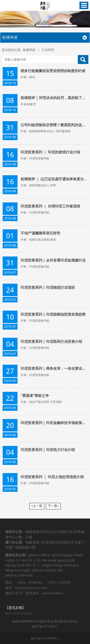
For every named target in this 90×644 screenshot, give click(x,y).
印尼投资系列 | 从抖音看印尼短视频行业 (53, 260)
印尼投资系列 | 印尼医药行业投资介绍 (51, 341)
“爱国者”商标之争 (35, 395)
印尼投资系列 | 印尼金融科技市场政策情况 (55, 423)
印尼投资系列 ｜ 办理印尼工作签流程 (50, 206)
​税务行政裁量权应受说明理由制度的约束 (53, 71)
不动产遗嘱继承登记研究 (40, 233)
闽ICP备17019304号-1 (45, 638)
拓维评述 (29, 50)
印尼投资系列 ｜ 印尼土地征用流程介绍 (52, 477)
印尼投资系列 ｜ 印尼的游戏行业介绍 (50, 152)
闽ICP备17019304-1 (45, 626)
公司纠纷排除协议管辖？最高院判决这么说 (55, 125)
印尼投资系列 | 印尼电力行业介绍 (48, 450)
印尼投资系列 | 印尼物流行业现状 (48, 287)
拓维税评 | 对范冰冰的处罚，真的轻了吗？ (55, 98)
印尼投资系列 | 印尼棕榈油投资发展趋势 (53, 314)
